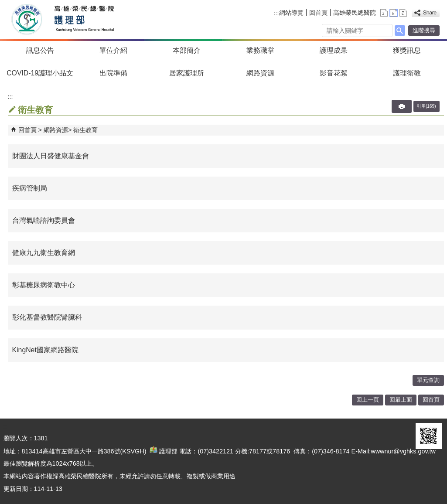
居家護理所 (187, 73)
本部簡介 (187, 50)
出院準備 (113, 73)
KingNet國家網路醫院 (45, 350)
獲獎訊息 (407, 50)
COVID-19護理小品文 (40, 73)
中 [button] (394, 13)
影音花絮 (334, 73)
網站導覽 (291, 13)
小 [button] (384, 13)
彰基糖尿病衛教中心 (44, 285)
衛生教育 (85, 130)
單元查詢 (428, 380)
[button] (400, 31)
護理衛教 (407, 73)
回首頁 (318, 13)
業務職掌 (260, 50)
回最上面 (401, 400)
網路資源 (260, 73)
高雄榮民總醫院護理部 (84, 20)
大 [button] (403, 13)
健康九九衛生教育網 (44, 253)
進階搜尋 (424, 30)
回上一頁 (368, 400)
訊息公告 (40, 50)
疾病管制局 (30, 188)
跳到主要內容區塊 (5, 5)
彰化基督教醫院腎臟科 (47, 317)
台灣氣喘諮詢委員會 (44, 220)
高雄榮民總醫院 (355, 13)
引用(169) (427, 106)
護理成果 (334, 50)
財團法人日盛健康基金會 (51, 156)
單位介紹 (113, 50)
